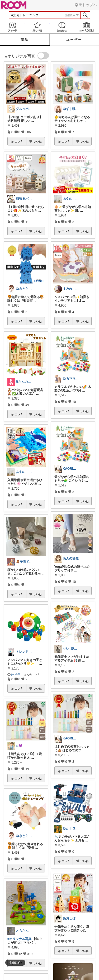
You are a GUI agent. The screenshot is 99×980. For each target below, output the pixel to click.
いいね (37, 141)
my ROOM (87, 27)
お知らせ (62, 27)
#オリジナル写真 (19, 939)
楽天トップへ (86, 5)
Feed (12, 27)
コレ (19, 141)
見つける (37, 27)
